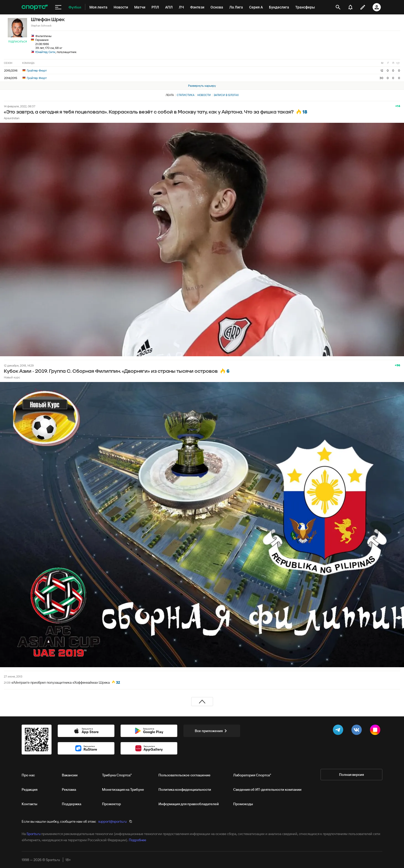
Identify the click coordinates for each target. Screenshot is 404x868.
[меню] (58, 7)
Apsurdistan (12, 118)
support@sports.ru (112, 821)
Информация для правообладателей (189, 804)
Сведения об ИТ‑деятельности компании (267, 789)
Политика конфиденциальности (185, 789)
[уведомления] (350, 7)
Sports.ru (33, 834)
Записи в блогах (226, 95)
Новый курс (12, 377)
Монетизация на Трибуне (123, 789)
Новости (204, 95)
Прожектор (111, 804)
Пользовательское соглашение (184, 775)
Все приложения (212, 731)
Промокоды (243, 804)
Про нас (28, 775)
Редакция (30, 789)
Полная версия (351, 775)
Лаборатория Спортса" (252, 775)
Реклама (69, 789)
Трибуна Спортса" (117, 775)
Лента (170, 95)
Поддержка (71, 804)
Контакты (30, 804)
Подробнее (137, 840)
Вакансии (70, 775)
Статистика (186, 95)
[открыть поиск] (338, 7)
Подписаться (18, 42)
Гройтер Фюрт (35, 70)
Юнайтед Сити (45, 52)
